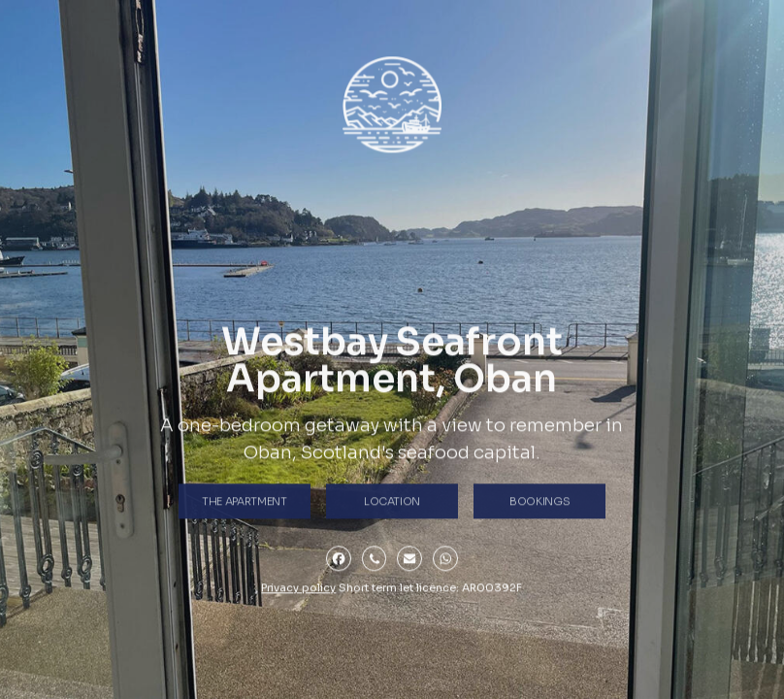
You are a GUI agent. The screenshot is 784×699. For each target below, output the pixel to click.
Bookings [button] (539, 503)
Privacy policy (298, 590)
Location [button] (392, 503)
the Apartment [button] (244, 503)
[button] (339, 560)
